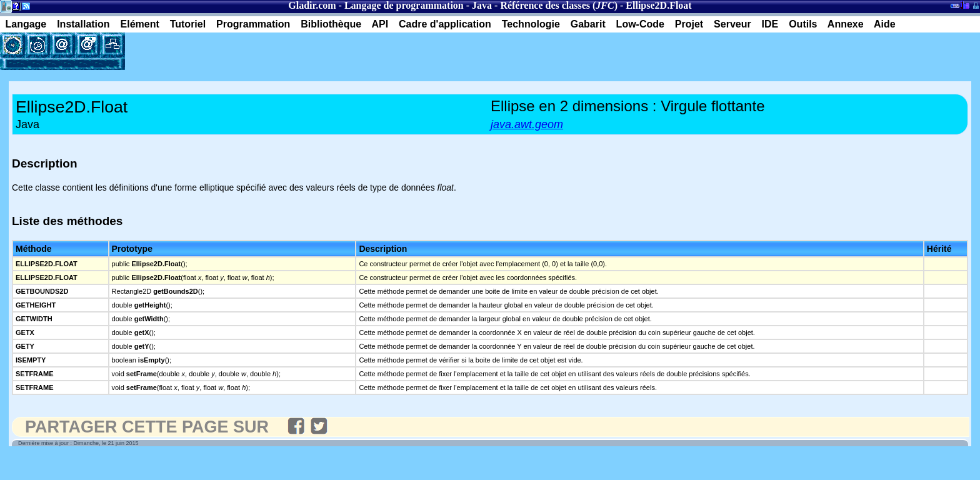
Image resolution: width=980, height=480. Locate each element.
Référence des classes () (559, 5)
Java (482, 5)
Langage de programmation (404, 5)
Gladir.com (312, 5)
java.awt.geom (527, 124)
